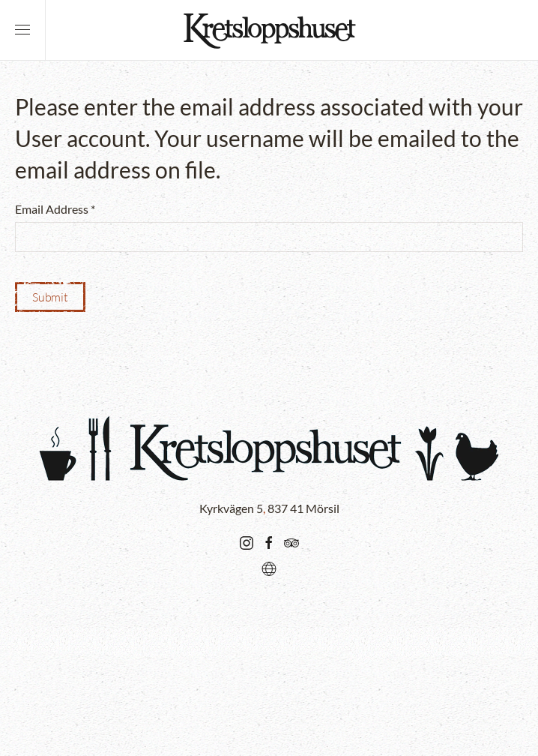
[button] (22, 30)
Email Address (55, 209)
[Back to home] (269, 30)
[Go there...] (247, 541)
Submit (50, 297)
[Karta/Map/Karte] (269, 567)
